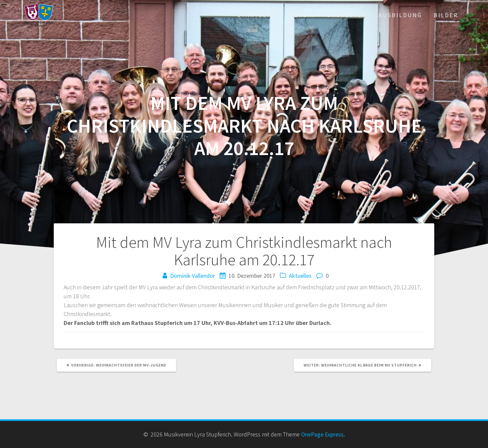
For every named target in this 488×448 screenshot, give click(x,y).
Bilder (446, 15)
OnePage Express (322, 434)
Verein (303, 15)
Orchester (347, 15)
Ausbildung (400, 15)
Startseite (258, 15)
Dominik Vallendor (193, 276)
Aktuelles (300, 276)
